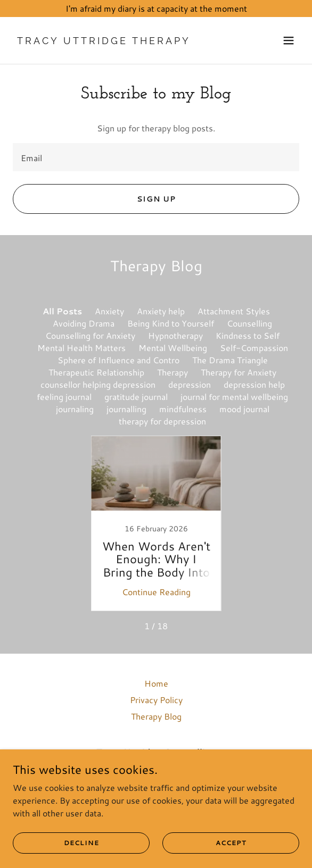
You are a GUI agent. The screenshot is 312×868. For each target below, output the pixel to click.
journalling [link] (126, 409)
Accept (231, 843)
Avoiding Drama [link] (84, 323)
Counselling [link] (249, 323)
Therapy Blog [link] (156, 716)
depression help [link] (254, 384)
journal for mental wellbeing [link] (234, 397)
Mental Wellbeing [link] (173, 348)
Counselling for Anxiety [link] (90, 335)
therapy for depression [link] (162, 421)
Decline (81, 843)
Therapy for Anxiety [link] (239, 372)
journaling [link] (75, 409)
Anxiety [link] (109, 311)
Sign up (156, 199)
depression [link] (190, 384)
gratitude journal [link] (136, 397)
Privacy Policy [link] (156, 700)
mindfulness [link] (183, 409)
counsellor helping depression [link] (98, 384)
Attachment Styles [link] (234, 311)
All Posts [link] (62, 311)
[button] (289, 40)
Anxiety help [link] (161, 311)
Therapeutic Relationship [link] (96, 372)
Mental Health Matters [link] (81, 348)
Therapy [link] (173, 372)
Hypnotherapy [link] (175, 335)
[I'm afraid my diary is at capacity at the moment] (156, 9)
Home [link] (156, 683)
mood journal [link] (244, 409)
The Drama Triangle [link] (230, 360)
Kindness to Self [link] (248, 335)
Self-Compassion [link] (254, 348)
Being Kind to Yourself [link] (171, 323)
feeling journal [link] (64, 397)
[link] (113, 41)
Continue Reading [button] (156, 592)
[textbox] (156, 157)
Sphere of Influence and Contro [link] (118, 360)
